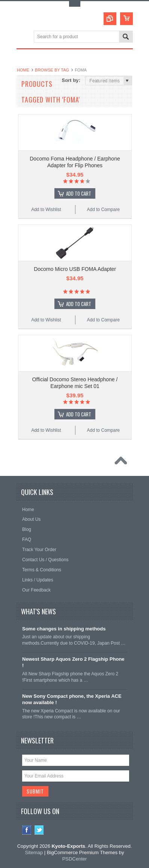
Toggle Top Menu (75, 4)
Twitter (39, 830)
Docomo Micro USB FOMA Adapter (75, 269)
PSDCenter (75, 859)
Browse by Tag (52, 70)
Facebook (27, 830)
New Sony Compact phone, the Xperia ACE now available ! (72, 699)
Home (23, 70)
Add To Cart (79, 193)
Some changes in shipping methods (64, 629)
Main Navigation (23, 37)
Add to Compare (103, 210)
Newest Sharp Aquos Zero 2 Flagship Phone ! (73, 662)
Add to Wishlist (46, 210)
